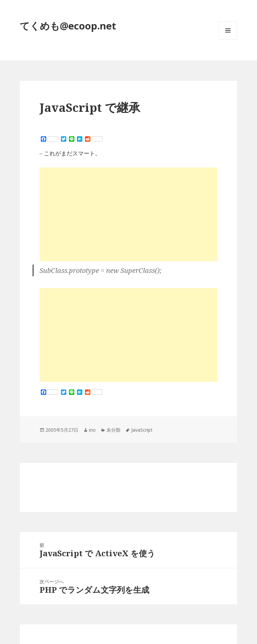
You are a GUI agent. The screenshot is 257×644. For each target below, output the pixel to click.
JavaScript (142, 430)
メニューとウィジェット (228, 40)
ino (92, 430)
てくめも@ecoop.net (68, 26)
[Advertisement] (128, 214)
